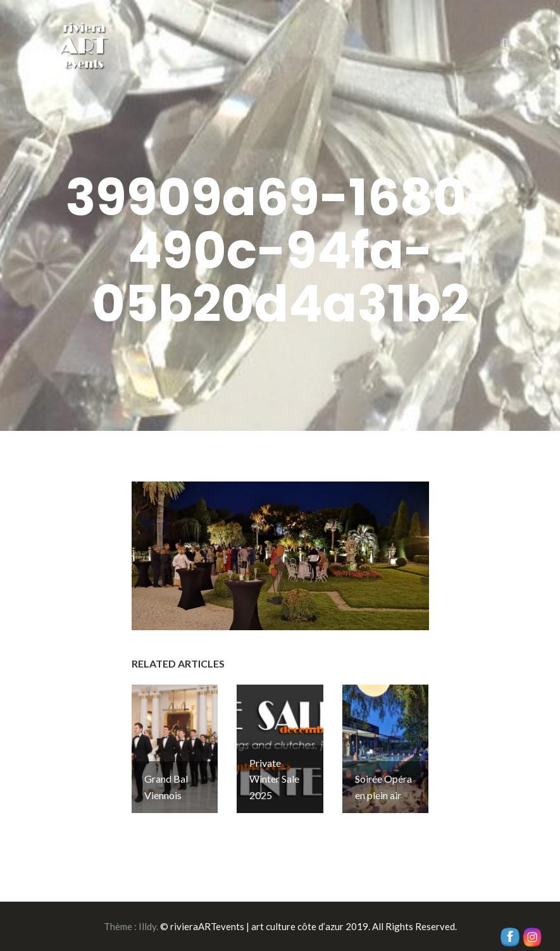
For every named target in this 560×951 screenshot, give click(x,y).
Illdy (147, 926)
